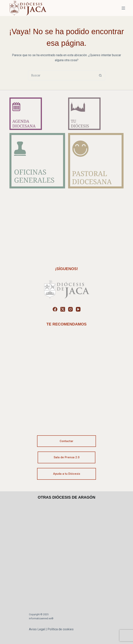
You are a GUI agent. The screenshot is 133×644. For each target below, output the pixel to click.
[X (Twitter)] (63, 309)
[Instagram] (70, 309)
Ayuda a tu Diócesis (67, 474)
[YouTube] (78, 309)
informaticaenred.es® (41, 618)
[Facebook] (55, 309)
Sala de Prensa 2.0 (67, 457)
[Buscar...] (62, 75)
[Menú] (123, 8)
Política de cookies (61, 629)
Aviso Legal (37, 629)
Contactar (66, 441)
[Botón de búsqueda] (100, 75)
